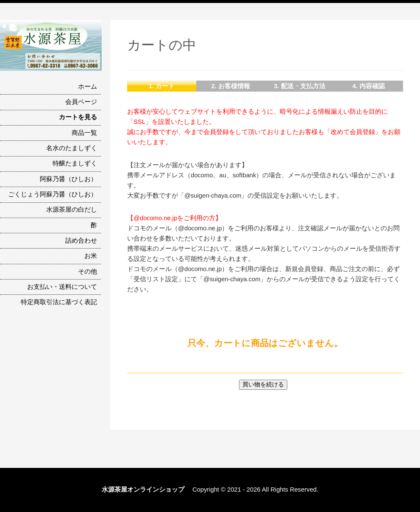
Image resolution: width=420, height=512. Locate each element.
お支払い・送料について (62, 287)
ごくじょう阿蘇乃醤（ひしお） (53, 194)
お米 (91, 256)
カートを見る (78, 117)
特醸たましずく (75, 163)
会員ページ (81, 102)
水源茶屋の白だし (72, 210)
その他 (88, 271)
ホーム (88, 87)
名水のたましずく (72, 148)
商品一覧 (84, 133)
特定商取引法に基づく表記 (59, 302)
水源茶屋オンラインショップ (146, 490)
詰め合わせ (81, 241)
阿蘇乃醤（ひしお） (68, 179)
